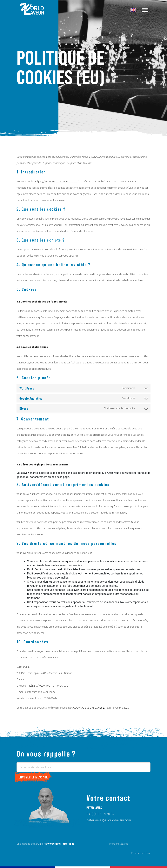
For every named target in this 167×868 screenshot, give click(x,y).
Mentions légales (119, 844)
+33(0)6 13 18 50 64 (100, 814)
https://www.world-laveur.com (55, 181)
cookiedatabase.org (87, 708)
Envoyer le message (33, 777)
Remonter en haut (141, 853)
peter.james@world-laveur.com (109, 820)
